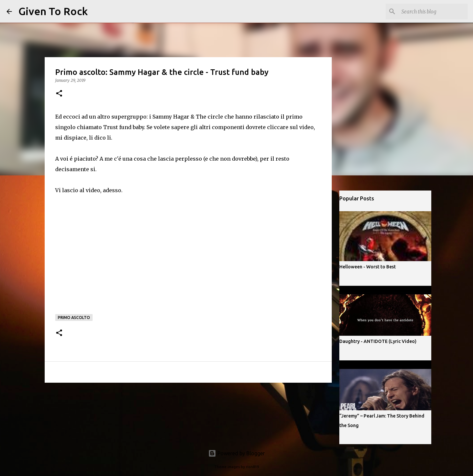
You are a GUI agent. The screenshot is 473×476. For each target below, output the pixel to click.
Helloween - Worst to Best (368, 267)
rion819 (252, 467)
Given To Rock (53, 11)
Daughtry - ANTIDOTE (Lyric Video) (378, 341)
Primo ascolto (74, 317)
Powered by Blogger (236, 453)
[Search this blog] (433, 11)
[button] (59, 94)
